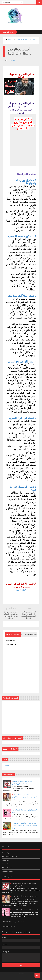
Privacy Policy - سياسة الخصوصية (13, 922)
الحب (6, 864)
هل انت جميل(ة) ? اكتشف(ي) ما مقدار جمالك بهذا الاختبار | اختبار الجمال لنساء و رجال (24, 825)
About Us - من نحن (9, 926)
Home (10, 39)
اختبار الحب (8, 853)
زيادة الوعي (8, 867)
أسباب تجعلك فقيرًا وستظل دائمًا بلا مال (20, 40)
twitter (7, 765)
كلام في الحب (9, 871)
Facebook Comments (29, 634)
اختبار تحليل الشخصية (11, 856)
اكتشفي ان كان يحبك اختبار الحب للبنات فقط (25, 910)
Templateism (22, 974)
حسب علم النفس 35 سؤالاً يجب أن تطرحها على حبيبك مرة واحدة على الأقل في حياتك (25, 797)
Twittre (4, 977)
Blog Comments (13, 634)
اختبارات (7, 860)
